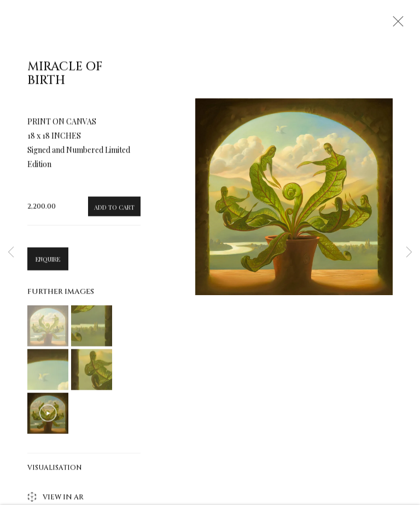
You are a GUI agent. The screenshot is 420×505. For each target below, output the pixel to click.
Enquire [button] (48, 262)
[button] (48, 329)
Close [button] (395, 25)
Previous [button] (11, 253)
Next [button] (409, 253)
